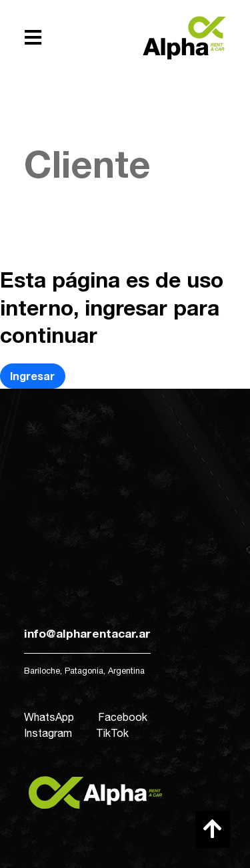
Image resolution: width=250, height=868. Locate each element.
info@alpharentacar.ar (87, 633)
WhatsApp (49, 717)
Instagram (48, 733)
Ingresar (32, 376)
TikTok (112, 733)
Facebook (123, 717)
